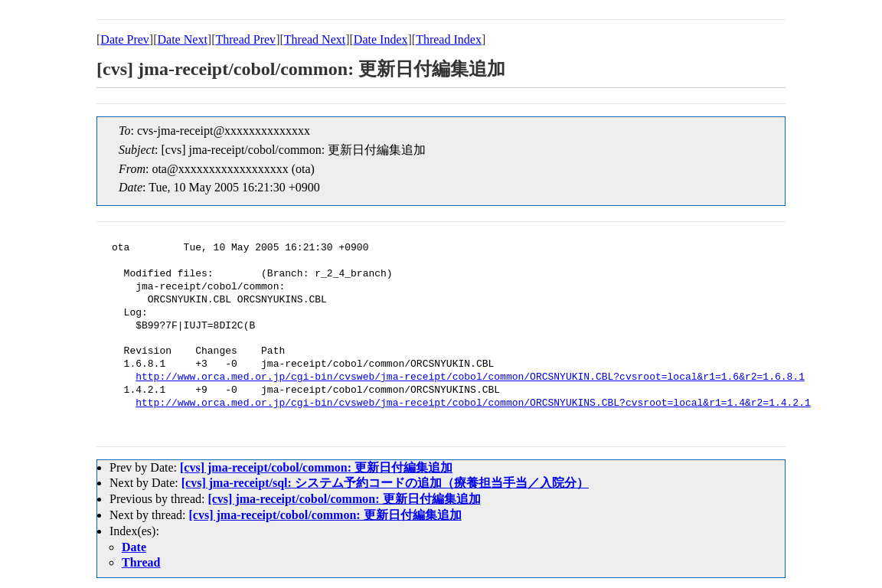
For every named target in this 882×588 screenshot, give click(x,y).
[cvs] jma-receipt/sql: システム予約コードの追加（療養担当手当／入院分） (385, 483)
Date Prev (125, 39)
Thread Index (449, 39)
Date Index (381, 39)
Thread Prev (245, 39)
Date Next (183, 39)
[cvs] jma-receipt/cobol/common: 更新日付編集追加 (316, 467)
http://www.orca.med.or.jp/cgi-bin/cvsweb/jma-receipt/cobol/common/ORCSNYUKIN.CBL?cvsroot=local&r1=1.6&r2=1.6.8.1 (470, 377)
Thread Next (315, 39)
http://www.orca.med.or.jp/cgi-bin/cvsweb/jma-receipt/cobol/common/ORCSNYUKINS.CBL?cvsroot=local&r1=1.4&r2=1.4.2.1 (473, 403)
